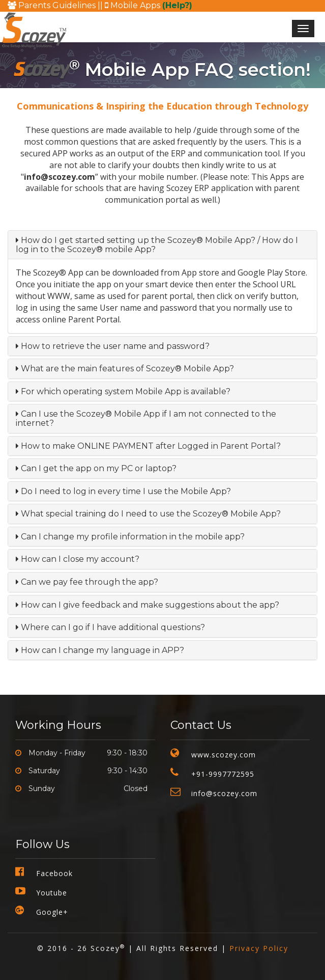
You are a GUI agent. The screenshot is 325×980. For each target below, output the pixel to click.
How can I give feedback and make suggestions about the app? (147, 605)
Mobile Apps (149, 5)
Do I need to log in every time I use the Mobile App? (123, 491)
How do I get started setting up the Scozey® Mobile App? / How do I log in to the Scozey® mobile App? (157, 245)
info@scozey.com (224, 793)
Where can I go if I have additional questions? (110, 627)
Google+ (52, 912)
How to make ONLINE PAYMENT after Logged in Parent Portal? (148, 446)
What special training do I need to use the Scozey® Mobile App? (148, 514)
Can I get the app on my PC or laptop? (96, 468)
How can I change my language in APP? (100, 650)
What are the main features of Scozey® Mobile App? (125, 369)
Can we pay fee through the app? (87, 582)
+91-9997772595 (223, 774)
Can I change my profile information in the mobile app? (130, 537)
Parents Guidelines (53, 5)
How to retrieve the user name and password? (113, 346)
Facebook (54, 873)
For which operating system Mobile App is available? (123, 391)
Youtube (52, 893)
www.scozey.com (224, 755)
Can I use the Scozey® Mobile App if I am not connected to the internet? (146, 418)
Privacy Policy (259, 948)
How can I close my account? (78, 559)
